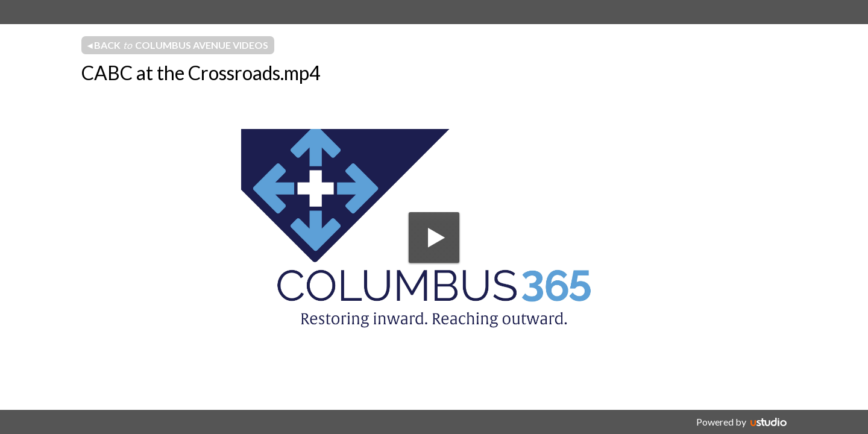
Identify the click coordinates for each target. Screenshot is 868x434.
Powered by (721, 422)
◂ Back (178, 45)
